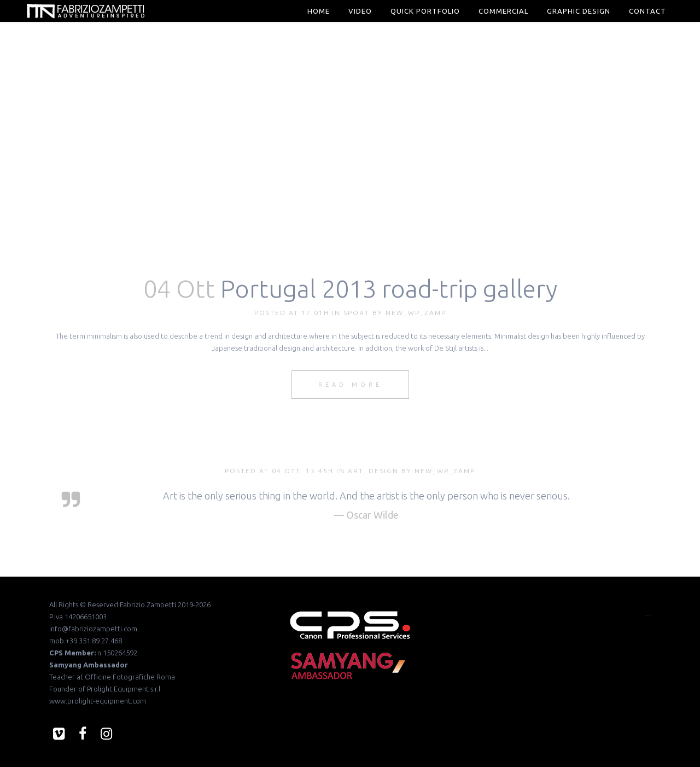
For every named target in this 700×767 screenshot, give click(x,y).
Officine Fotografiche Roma (130, 677)
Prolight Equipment (118, 689)
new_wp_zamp (416, 313)
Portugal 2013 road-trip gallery (389, 289)
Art (355, 471)
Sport (357, 313)
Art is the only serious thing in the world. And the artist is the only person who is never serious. (366, 496)
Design (384, 471)
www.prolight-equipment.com (98, 701)
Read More (350, 385)
